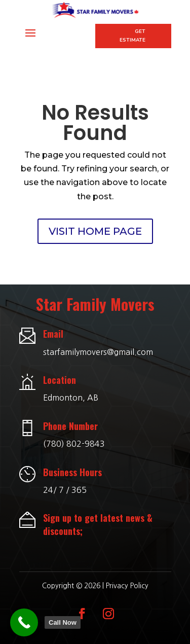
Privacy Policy (127, 586)
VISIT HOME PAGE (95, 231)
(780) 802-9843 (74, 444)
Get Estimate (132, 36)
